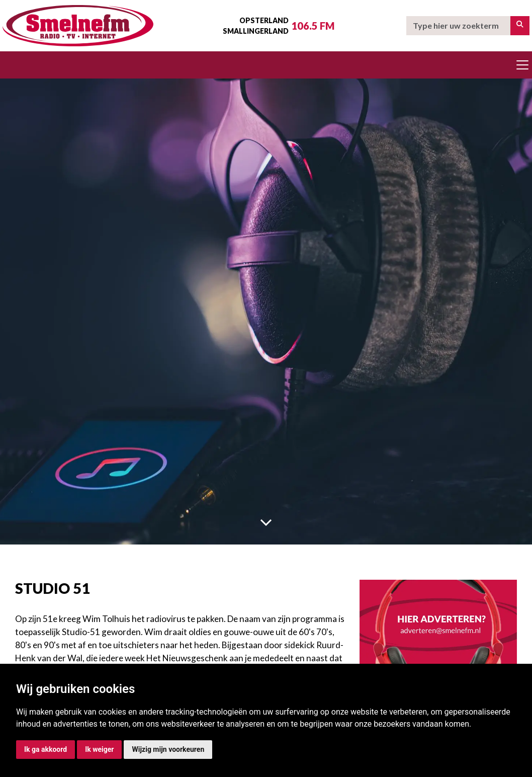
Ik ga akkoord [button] (46, 749)
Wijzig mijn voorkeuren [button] (168, 749)
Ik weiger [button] (99, 749)
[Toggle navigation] (522, 65)
